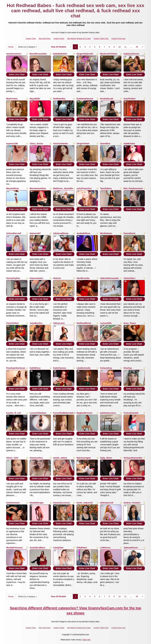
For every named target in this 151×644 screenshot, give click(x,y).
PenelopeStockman (16, 368)
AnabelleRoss (83, 233)
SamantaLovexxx (61, 503)
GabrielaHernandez (110, 278)
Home (11, 47)
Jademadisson (131, 548)
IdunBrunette (83, 278)
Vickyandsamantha (133, 458)
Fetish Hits (86, 640)
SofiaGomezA (13, 503)
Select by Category (28, 47)
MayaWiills (35, 99)
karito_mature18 (84, 503)
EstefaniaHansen (85, 99)
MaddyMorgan (37, 503)
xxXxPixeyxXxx (84, 188)
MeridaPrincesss (14, 548)
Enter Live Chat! (17, 74)
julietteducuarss (108, 413)
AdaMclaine (129, 144)
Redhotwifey (59, 99)
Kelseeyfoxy (106, 368)
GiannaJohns (36, 458)
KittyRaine (82, 548)
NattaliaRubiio (60, 54)
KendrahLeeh (107, 99)
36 (137, 47)
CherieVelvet (12, 323)
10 (119, 47)
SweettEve (105, 144)
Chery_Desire (36, 144)
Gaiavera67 (35, 233)
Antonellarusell (14, 233)
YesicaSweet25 (131, 413)
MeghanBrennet (84, 413)
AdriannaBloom (61, 233)
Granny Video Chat (101, 38)
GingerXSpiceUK (85, 54)
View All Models (58, 47)
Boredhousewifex (38, 54)
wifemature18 (107, 503)
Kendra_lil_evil (13, 413)
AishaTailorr (130, 278)
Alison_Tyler (12, 458)
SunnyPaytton (13, 278)
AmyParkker (130, 99)
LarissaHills (106, 323)
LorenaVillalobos (38, 413)
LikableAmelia (83, 368)
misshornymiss (14, 54)
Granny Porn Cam (118, 38)
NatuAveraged (83, 458)
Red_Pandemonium (133, 188)
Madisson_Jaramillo (63, 188)
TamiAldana (106, 188)
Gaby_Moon (106, 458)
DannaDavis (129, 233)
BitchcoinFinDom (109, 54)
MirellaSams (106, 233)
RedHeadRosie (84, 323)
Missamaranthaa (38, 188)
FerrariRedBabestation (64, 413)
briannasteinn (36, 278)
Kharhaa (128, 368)
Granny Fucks (59, 38)
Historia (57, 278)
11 (125, 47)
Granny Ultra (31, 38)
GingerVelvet (83, 144)
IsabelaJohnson (131, 54)
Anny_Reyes (130, 323)
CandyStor (58, 548)
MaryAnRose (13, 188)
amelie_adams (60, 458)
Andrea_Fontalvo (132, 503)
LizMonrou (105, 548)
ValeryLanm (59, 323)
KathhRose (35, 368)
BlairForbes (12, 99)
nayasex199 (12, 144)
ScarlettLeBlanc (37, 548)
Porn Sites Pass (45, 38)
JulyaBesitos (36, 323)
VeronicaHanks (60, 144)
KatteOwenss (60, 368)
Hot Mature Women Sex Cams (79, 38)
